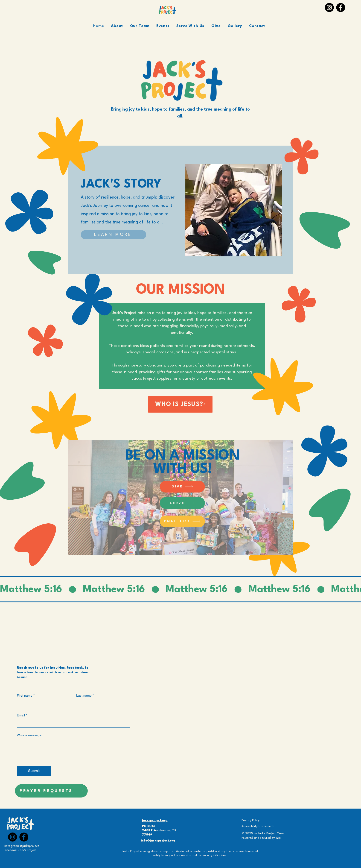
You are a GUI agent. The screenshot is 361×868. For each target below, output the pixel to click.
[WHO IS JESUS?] (180, 404)
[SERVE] (182, 503)
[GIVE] (182, 487)
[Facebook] (341, 7)
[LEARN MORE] (114, 235)
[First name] (42, 704)
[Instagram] (329, 7)
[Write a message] (73, 749)
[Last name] (102, 704)
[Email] (72, 723)
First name (26, 696)
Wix (278, 838)
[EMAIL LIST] (182, 521)
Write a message (29, 735)
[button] (163, 26)
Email (22, 715)
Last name (85, 696)
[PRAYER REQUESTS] (51, 791)
